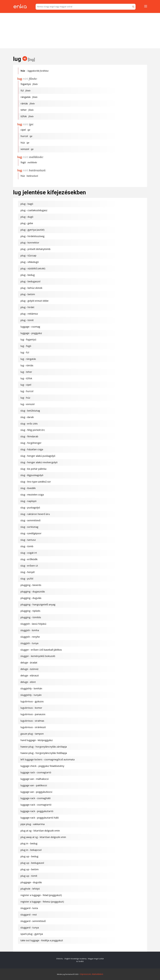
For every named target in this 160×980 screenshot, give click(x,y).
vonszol (25, 149)
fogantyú (26, 84)
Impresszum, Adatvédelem (92, 974)
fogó (23, 162)
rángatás (26, 97)
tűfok (24, 116)
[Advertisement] (80, 31)
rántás (24, 103)
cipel (23, 130)
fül (22, 90)
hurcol (24, 136)
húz (23, 143)
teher (24, 110)
